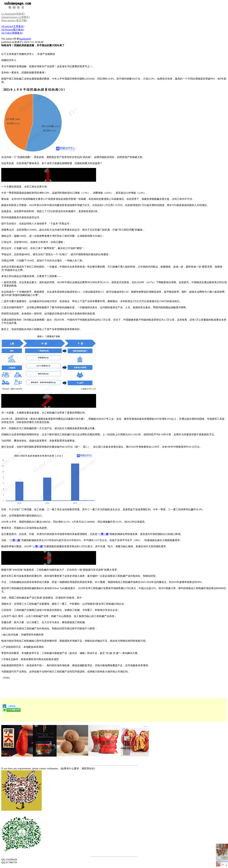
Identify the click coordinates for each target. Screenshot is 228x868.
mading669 (25, 39)
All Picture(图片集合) (13, 30)
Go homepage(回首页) (13, 14)
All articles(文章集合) (13, 26)
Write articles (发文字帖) (14, 20)
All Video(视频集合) (12, 33)
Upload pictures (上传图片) (15, 17)
